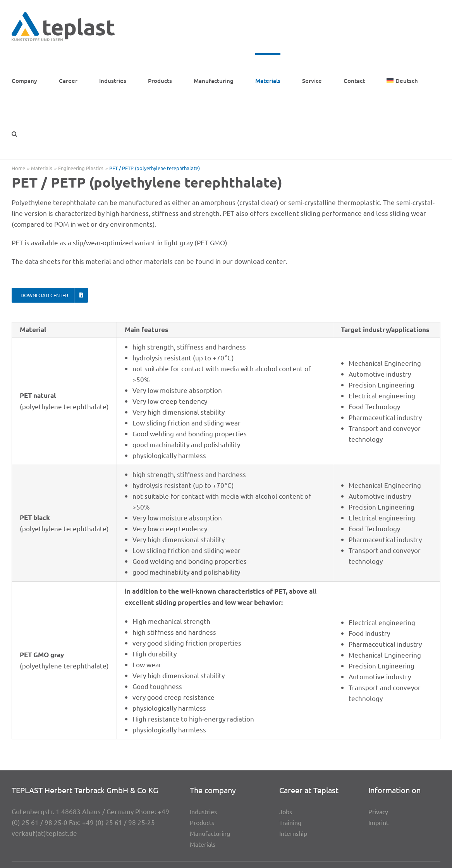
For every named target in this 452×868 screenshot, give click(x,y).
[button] (14, 133)
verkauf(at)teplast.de (44, 833)
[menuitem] (402, 80)
